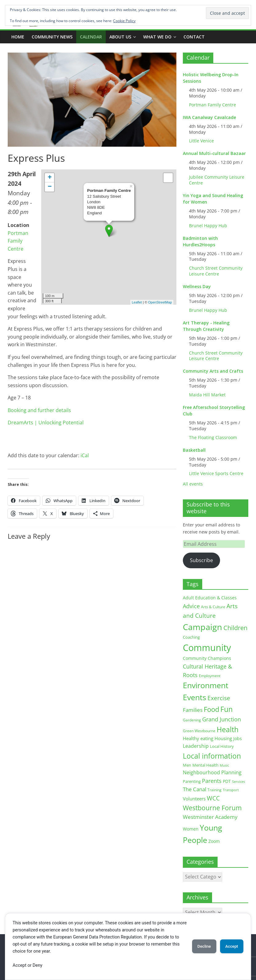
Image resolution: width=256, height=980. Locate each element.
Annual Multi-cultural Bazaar (214, 153)
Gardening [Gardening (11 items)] (192, 720)
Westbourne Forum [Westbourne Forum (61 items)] (212, 808)
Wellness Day (197, 286)
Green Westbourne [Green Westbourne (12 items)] (199, 731)
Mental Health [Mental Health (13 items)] (205, 765)
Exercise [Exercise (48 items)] (219, 698)
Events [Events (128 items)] (195, 697)
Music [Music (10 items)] (224, 765)
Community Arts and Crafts (213, 371)
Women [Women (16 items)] (191, 829)
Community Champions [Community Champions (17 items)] (207, 658)
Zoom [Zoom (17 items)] (214, 841)
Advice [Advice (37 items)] (191, 606)
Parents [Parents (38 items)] (212, 781)
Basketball (194, 450)
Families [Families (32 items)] (193, 710)
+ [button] (50, 178)
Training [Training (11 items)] (215, 790)
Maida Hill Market (207, 395)
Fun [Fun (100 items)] (226, 709)
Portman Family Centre (18, 241)
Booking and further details (39, 410)
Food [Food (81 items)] (211, 709)
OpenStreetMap (160, 302)
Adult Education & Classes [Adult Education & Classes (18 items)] (210, 598)
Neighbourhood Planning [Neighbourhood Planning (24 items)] (212, 772)
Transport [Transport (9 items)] (231, 790)
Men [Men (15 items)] (187, 765)
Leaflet (137, 302)
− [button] (50, 187)
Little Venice (201, 141)
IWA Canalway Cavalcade (209, 117)
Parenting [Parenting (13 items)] (192, 782)
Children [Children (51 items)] (235, 628)
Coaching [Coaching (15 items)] (191, 637)
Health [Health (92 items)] (228, 729)
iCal (85, 455)
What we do (157, 37)
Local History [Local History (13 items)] (222, 746)
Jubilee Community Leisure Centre (217, 180)
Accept (229, 946)
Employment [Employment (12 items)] (210, 676)
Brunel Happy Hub (208, 226)
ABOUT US (120, 37)
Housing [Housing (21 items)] (223, 738)
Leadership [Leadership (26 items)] (196, 746)
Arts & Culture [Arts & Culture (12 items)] (213, 607)
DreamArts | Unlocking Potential (46, 423)
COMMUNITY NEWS (52, 37)
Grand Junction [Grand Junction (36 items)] (222, 719)
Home (18, 37)
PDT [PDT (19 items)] (227, 781)
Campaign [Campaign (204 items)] (203, 627)
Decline (197, 946)
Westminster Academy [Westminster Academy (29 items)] (210, 817)
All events (193, 484)
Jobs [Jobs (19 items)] (238, 738)
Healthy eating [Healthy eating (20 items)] (198, 738)
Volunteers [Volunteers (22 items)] (194, 799)
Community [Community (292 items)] (207, 648)
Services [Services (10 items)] (238, 782)
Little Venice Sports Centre (216, 473)
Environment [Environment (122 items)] (206, 685)
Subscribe (201, 560)
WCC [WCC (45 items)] (213, 798)
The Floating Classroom (213, 437)
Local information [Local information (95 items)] (212, 756)
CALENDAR (91, 37)
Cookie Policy (124, 21)
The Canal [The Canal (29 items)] (195, 789)
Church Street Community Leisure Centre (216, 271)
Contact (194, 37)
